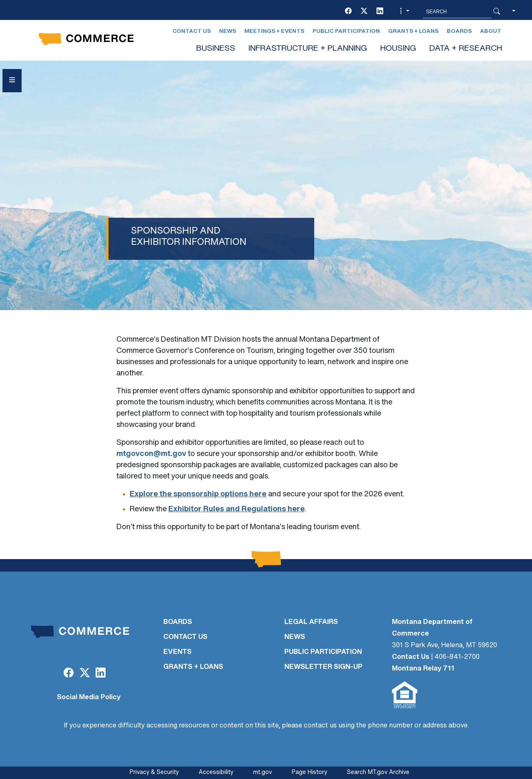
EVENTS (177, 652)
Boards (459, 31)
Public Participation (346, 31)
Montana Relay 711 (423, 669)
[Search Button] (497, 12)
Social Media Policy (89, 698)
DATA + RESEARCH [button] (466, 49)
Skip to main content (37, 9)
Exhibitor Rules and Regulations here (236, 509)
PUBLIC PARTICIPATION (323, 652)
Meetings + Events (274, 31)
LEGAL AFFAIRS (311, 622)
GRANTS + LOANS (193, 667)
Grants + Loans (413, 31)
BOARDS (178, 622)
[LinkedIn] (380, 12)
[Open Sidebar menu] (12, 81)
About (491, 31)
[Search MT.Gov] (457, 12)
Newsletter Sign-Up (323, 667)
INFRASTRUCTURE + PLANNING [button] (308, 49)
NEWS (295, 637)
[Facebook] (348, 12)
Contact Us (192, 31)
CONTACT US (185, 637)
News (228, 31)
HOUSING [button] (398, 49)
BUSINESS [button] (216, 49)
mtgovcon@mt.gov (151, 454)
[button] (404, 12)
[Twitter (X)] (364, 12)
